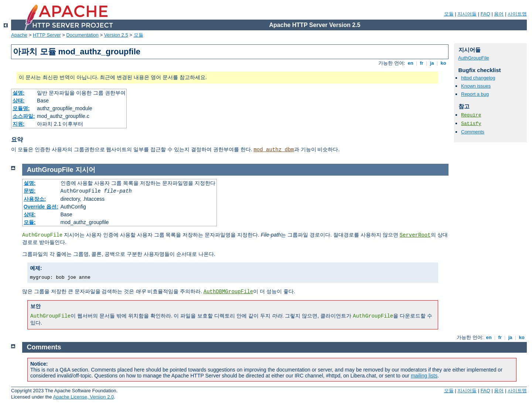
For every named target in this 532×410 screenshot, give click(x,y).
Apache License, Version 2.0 (83, 397)
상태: (19, 101)
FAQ (485, 14)
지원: (19, 124)
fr (422, 63)
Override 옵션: (41, 207)
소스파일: (24, 116)
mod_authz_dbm (274, 150)
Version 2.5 (116, 35)
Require (471, 115)
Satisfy (471, 124)
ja (432, 63)
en (410, 63)
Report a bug (475, 94)
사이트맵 (517, 14)
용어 (499, 14)
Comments (473, 132)
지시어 (85, 170)
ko (443, 63)
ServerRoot (415, 235)
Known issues (476, 86)
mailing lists (424, 376)
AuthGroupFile (474, 58)
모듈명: (21, 108)
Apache (19, 35)
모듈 (449, 14)
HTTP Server (47, 35)
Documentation (82, 35)
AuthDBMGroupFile (228, 292)
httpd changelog (478, 78)
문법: (30, 191)
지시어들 (467, 14)
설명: (19, 93)
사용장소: (35, 199)
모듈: (30, 222)
